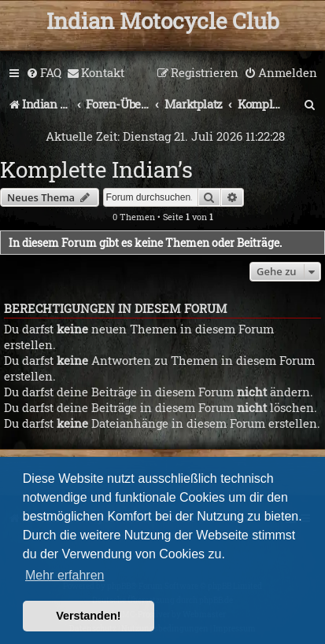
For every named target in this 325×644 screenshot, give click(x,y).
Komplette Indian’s (96, 169)
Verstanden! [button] (88, 616)
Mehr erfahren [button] (65, 575)
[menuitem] (44, 73)
